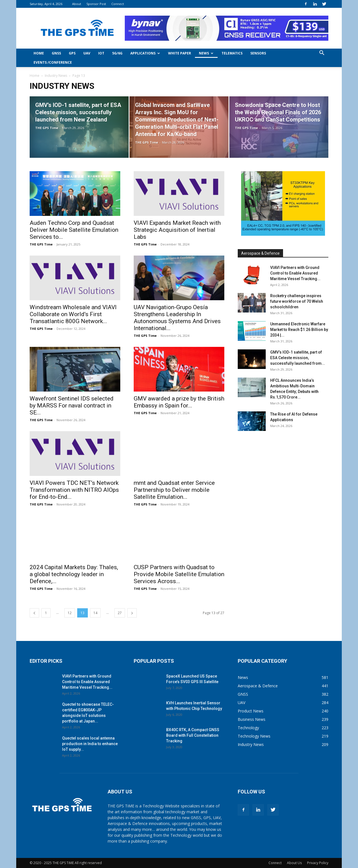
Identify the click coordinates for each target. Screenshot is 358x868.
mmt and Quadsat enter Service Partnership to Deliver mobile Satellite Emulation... (174, 490)
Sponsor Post (96, 4)
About (77, 4)
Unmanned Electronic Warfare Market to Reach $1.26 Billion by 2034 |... (299, 330)
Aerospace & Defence (260, 253)
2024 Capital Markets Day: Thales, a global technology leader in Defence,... (74, 574)
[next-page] (132, 613)
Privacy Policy (318, 863)
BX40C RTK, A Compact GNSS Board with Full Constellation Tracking (193, 735)
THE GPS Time (47, 128)
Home (39, 53)
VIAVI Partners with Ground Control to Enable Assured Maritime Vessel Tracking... (295, 273)
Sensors (258, 53)
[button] (322, 53)
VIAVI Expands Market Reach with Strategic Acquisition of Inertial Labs (177, 230)
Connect (118, 4)
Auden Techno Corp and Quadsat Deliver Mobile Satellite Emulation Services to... (74, 230)
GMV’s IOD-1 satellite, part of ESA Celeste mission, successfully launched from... (298, 358)
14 (95, 613)
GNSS (56, 53)
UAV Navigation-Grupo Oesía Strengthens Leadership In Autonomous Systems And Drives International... (177, 318)
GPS (72, 53)
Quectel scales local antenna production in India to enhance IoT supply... (90, 744)
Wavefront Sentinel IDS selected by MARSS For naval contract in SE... (72, 406)
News (206, 53)
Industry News (56, 76)
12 (70, 613)
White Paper (180, 53)
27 (120, 613)
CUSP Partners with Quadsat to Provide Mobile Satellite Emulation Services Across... (179, 574)
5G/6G (117, 53)
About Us (294, 863)
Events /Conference (53, 62)
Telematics (232, 53)
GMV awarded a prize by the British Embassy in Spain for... (179, 402)
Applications (145, 53)
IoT (101, 53)
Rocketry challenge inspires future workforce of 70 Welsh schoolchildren (297, 301)
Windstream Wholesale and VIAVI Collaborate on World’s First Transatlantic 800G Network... (73, 314)
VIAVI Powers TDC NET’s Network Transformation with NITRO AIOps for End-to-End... (74, 490)
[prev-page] (34, 613)
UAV (87, 53)
